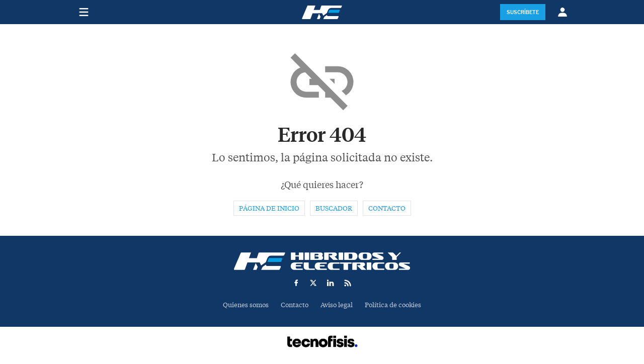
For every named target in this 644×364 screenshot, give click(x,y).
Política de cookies (393, 305)
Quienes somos (246, 305)
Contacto (387, 208)
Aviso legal (337, 305)
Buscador (334, 208)
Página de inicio (269, 208)
